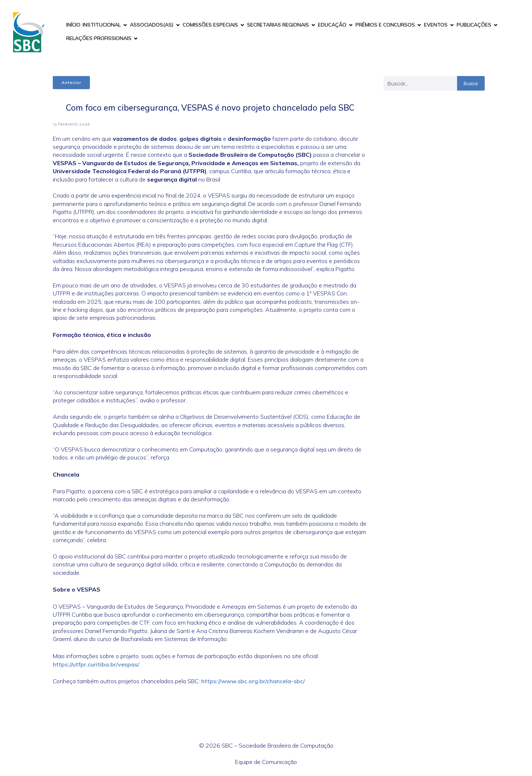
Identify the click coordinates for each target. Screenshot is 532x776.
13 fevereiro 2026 (71, 124)
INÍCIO (73, 25)
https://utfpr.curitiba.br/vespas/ (96, 664)
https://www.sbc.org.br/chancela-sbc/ (253, 681)
